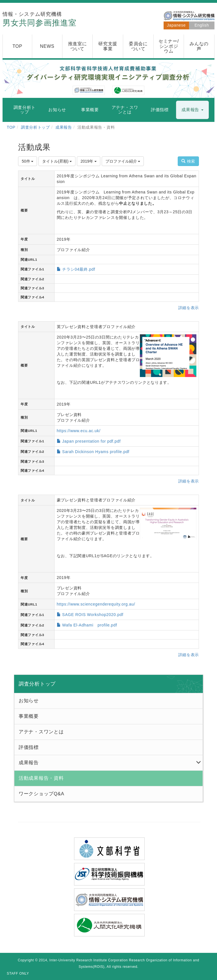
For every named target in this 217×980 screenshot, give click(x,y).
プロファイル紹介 (123, 161)
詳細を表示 (189, 308)
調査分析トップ (35, 127)
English (202, 25)
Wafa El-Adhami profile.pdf (90, 625)
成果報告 (64, 127)
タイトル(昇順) (57, 161)
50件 (28, 161)
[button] (192, 110)
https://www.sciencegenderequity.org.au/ (96, 604)
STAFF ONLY (18, 973)
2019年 (89, 161)
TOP (11, 127)
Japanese (176, 25)
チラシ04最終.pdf (79, 269)
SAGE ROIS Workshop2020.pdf (93, 615)
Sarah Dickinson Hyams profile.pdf (96, 452)
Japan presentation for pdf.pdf (91, 441)
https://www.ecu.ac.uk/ (79, 431)
